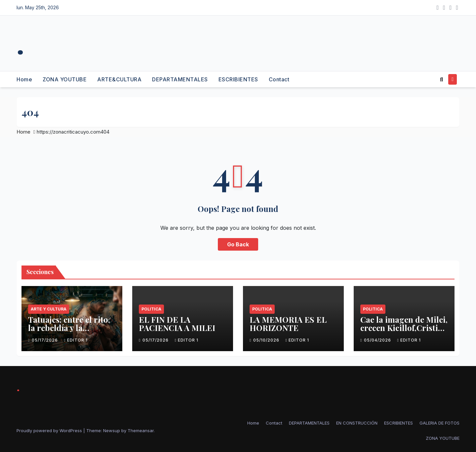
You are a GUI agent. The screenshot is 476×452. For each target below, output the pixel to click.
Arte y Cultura (49, 309)
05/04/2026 (378, 340)
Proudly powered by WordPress (50, 431)
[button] (441, 79)
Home (24, 79)
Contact (279, 79)
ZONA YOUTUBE (65, 79)
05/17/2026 (45, 340)
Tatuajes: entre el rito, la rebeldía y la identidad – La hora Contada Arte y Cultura (71, 332)
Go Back (238, 244)
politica (151, 309)
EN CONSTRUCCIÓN (357, 423)
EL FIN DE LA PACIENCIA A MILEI (177, 324)
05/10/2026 (267, 340)
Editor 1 (76, 340)
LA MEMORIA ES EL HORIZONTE (288, 324)
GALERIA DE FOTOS (439, 423)
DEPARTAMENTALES (180, 79)
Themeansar (141, 431)
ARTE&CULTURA (119, 79)
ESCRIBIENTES (238, 79)
